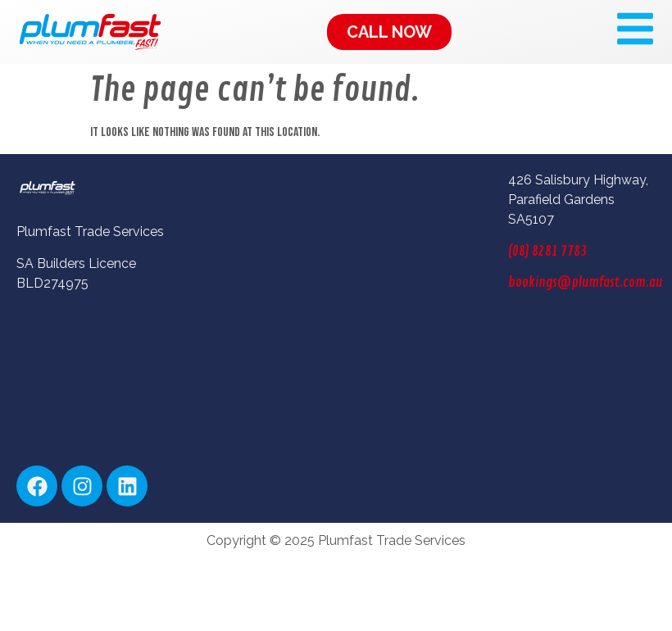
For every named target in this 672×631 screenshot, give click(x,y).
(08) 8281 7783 (547, 252)
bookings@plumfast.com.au (585, 283)
